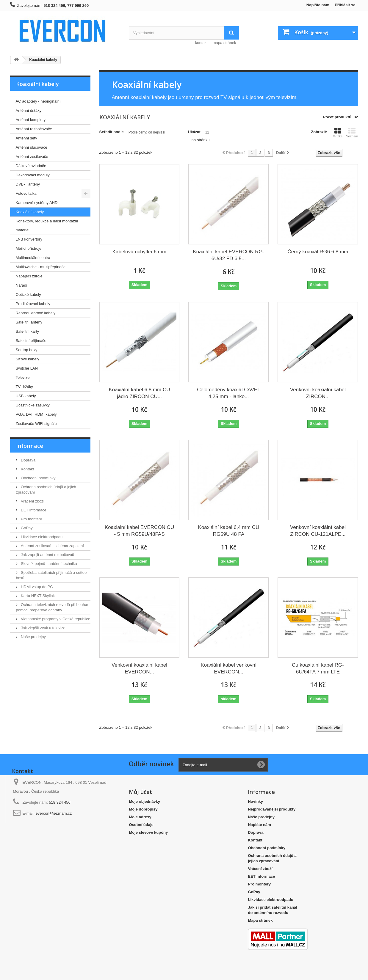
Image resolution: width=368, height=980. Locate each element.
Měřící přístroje (29, 248)
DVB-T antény (28, 184)
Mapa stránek (260, 920)
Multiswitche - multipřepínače (41, 267)
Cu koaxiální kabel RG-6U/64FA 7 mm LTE (318, 668)
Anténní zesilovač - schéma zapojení (52, 546)
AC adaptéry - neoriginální (38, 101)
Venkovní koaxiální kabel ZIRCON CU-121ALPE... (318, 531)
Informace (30, 446)
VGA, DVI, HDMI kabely (36, 414)
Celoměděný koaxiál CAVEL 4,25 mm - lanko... (228, 393)
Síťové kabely (28, 359)
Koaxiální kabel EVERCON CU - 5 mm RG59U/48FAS (139, 531)
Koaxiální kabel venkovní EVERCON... (228, 668)
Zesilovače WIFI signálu (36, 424)
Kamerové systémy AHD (37, 203)
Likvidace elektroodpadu (41, 537)
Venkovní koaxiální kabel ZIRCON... (318, 393)
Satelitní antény (29, 322)
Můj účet (140, 792)
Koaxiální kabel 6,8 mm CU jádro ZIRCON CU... (140, 393)
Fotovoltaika (26, 193)
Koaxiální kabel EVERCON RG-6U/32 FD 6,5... (228, 255)
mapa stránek (224, 43)
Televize (23, 377)
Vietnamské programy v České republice (55, 619)
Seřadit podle (112, 132)
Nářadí (22, 285)
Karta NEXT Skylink (37, 596)
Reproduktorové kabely (36, 313)
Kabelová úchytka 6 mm (139, 252)
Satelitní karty (28, 331)
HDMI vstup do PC (36, 587)
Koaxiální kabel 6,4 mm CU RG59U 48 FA (228, 531)
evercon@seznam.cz (54, 813)
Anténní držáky (29, 110)
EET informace (33, 510)
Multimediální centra (33, 258)
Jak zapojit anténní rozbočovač (47, 555)
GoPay (26, 528)
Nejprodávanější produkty (272, 809)
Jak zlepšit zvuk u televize (43, 628)
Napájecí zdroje (29, 276)
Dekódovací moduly (33, 175)
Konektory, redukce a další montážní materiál (47, 226)
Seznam (352, 133)
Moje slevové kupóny (148, 832)
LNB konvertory (29, 239)
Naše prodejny (33, 637)
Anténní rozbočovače (34, 129)
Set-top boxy (27, 350)
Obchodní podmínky (38, 478)
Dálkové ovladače (31, 166)
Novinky (255, 801)
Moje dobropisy (143, 809)
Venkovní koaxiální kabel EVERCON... (139, 668)
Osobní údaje (141, 825)
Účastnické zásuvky (33, 405)
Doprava (28, 460)
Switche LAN (27, 368)
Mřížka (338, 133)
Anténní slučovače (32, 147)
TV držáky (25, 387)
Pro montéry (31, 519)
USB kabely (26, 396)
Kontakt (27, 469)
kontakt (201, 43)
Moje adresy (140, 817)
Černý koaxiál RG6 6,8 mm (318, 252)
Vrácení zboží (32, 501)
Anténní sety (26, 138)
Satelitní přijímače (31, 341)
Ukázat (194, 132)
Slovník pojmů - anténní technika (48, 564)
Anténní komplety (31, 120)
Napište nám (318, 5)
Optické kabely (28, 295)
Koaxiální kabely (30, 212)
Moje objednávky (144, 801)
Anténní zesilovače (32, 157)
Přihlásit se (345, 5)
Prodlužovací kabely (33, 304)
